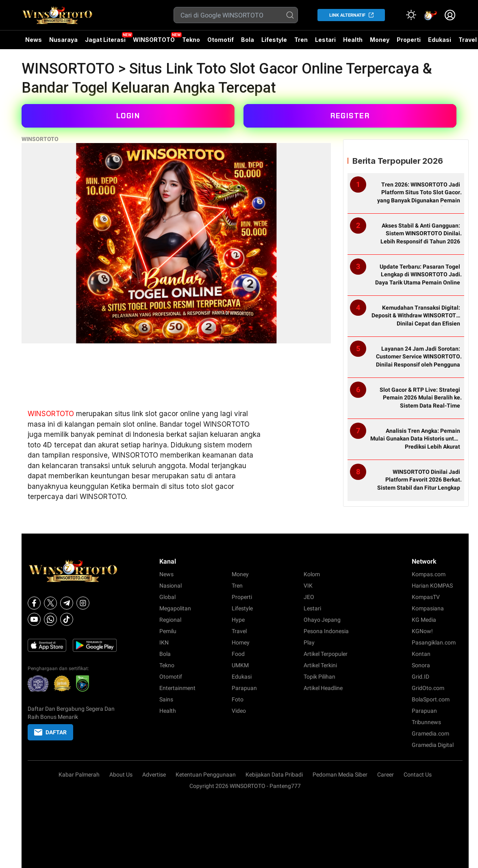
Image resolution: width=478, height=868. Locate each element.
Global (167, 597)
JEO (309, 597)
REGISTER (350, 116)
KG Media (424, 620)
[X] (50, 603)
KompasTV (426, 597)
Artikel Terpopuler (326, 654)
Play (309, 642)
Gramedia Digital (433, 745)
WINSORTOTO (154, 40)
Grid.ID (420, 677)
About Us (121, 775)
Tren (301, 40)
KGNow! (422, 631)
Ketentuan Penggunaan (206, 775)
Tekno (191, 40)
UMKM (240, 665)
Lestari (325, 43)
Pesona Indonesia (326, 631)
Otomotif (221, 40)
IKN (164, 642)
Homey (241, 642)
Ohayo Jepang (322, 620)
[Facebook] (34, 603)
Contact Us (418, 775)
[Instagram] (83, 603)
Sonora (421, 665)
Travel (239, 631)
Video (239, 711)
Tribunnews (426, 722)
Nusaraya (63, 40)
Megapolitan (175, 608)
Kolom (312, 574)
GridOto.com (428, 688)
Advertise (154, 775)
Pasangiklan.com (434, 642)
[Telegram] (67, 603)
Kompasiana (428, 608)
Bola (248, 40)
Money (380, 40)
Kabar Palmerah (79, 775)
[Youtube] (34, 619)
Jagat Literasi (105, 40)
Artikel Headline (323, 688)
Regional (170, 620)
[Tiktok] (67, 619)
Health (353, 40)
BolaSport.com (431, 699)
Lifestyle (274, 40)
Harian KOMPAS (432, 586)
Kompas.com (429, 574)
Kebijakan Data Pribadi (274, 775)
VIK (308, 586)
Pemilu (168, 631)
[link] (430, 15)
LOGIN (128, 116)
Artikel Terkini (320, 665)
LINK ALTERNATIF (347, 15)
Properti (409, 40)
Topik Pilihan (319, 677)
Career (386, 775)
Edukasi (440, 40)
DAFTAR (50, 732)
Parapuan (244, 688)
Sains (166, 699)
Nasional (171, 586)
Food (238, 654)
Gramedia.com (430, 733)
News (34, 40)
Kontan (421, 654)
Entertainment (177, 688)
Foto (238, 699)
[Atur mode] (411, 15)
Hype (238, 620)
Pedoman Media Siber (340, 775)
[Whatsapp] (50, 619)
